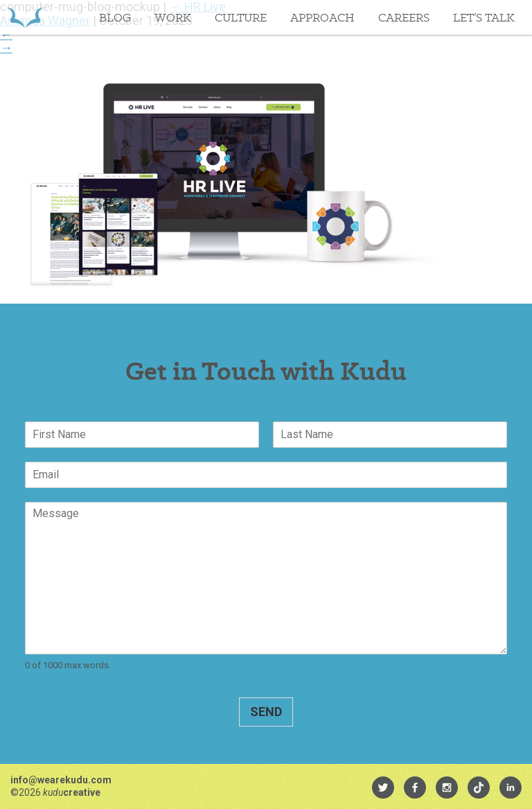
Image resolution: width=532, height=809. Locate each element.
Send (266, 712)
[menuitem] (383, 788)
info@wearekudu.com (61, 780)
